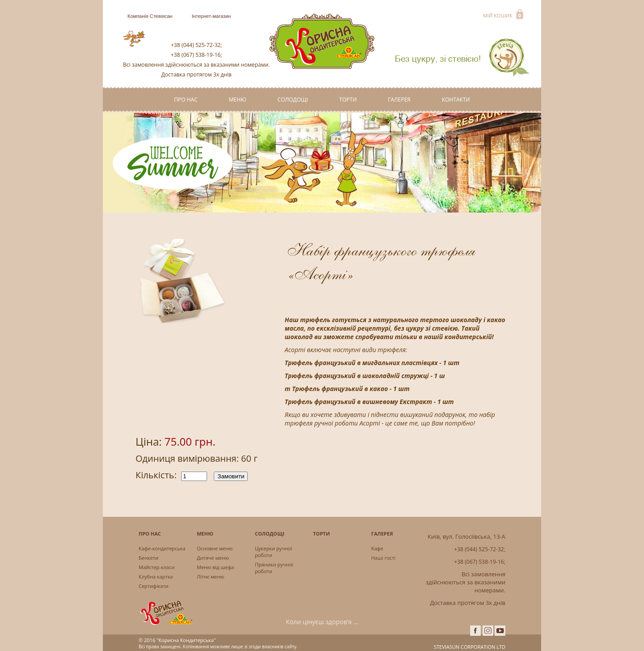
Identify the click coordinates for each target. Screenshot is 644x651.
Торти (348, 100)
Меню (238, 100)
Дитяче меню (213, 558)
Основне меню (215, 548)
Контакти (456, 100)
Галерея (399, 100)
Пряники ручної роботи (274, 568)
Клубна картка (156, 577)
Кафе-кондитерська (162, 548)
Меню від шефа (215, 567)
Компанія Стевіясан (150, 16)
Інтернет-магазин (212, 16)
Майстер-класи (157, 567)
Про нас (186, 100)
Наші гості (383, 558)
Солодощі (293, 100)
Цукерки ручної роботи (273, 552)
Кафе (377, 548)
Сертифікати (154, 586)
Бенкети (148, 558)
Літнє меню (210, 577)
